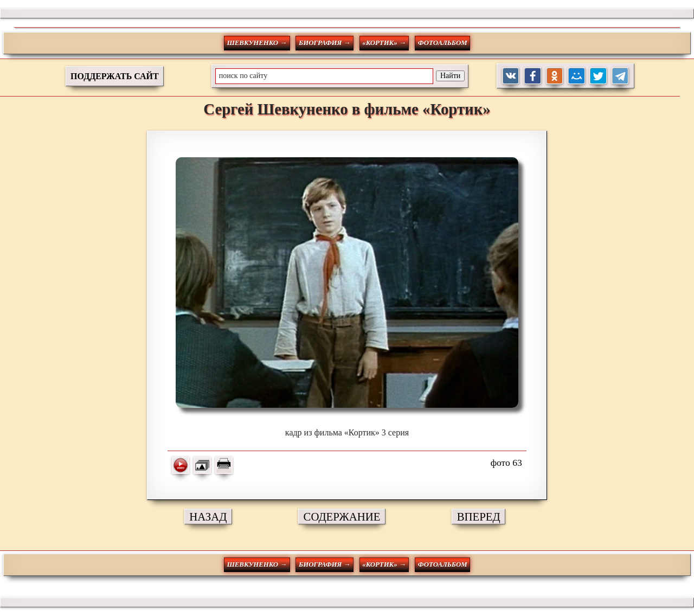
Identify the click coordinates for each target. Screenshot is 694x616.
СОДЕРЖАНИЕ (342, 516)
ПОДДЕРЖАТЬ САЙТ (115, 76)
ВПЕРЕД (479, 516)
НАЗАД (208, 516)
